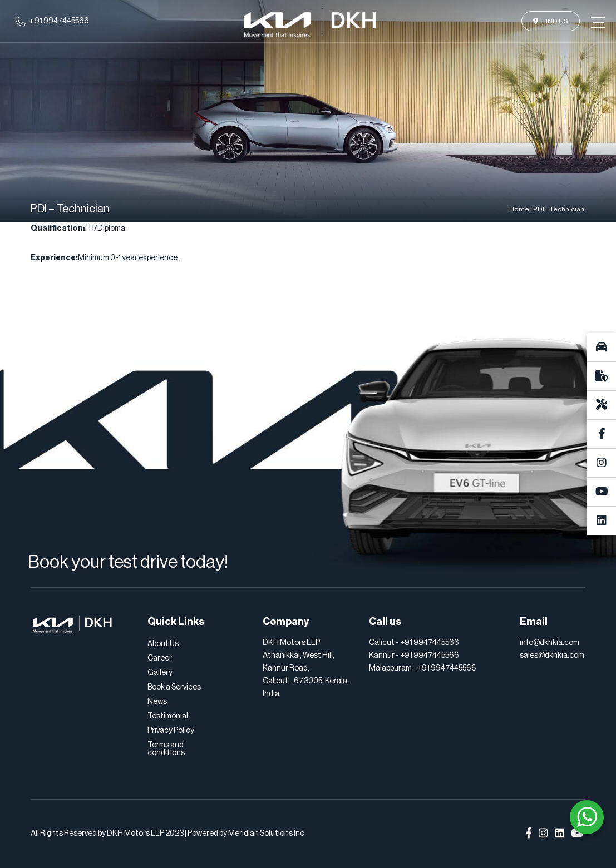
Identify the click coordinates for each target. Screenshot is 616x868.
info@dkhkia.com (550, 643)
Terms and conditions (166, 749)
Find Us (551, 21)
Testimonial (168, 716)
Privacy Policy (171, 731)
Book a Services (174, 687)
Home (519, 209)
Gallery (160, 673)
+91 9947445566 (430, 643)
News (157, 702)
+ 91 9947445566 (59, 21)
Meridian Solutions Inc (266, 834)
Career (160, 658)
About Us (163, 644)
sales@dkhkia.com (552, 656)
